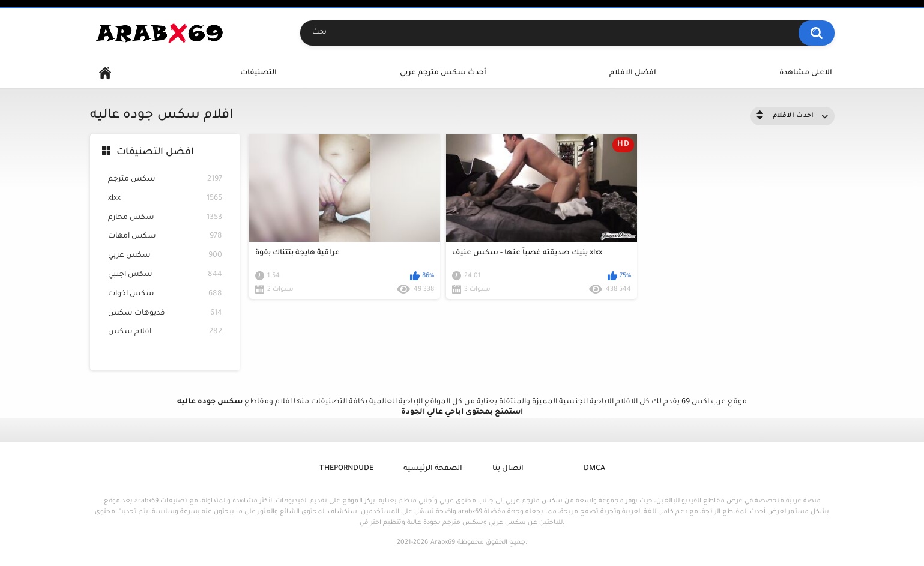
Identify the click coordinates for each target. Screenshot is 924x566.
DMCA (594, 469)
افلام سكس (165, 332)
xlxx (165, 199)
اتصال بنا (508, 469)
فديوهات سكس (165, 314)
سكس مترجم (165, 180)
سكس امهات (165, 237)
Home (105, 74)
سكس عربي (165, 256)
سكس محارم (165, 218)
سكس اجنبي (165, 275)
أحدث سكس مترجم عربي (443, 73)
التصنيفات (258, 73)
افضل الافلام (633, 73)
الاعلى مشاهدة (806, 73)
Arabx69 (443, 543)
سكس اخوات (165, 294)
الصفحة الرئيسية (433, 469)
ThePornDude (346, 469)
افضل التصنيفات (155, 152)
